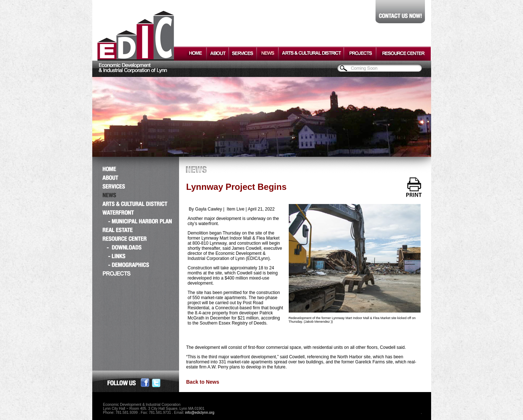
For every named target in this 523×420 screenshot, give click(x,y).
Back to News (203, 382)
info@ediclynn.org (200, 413)
